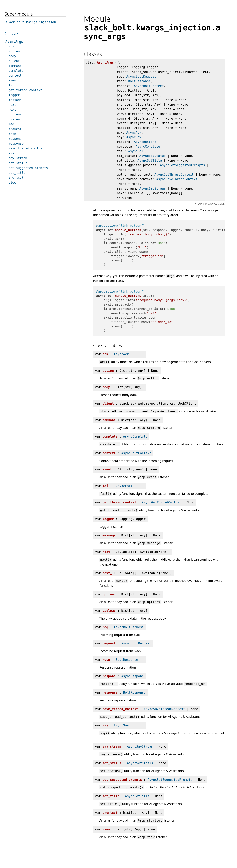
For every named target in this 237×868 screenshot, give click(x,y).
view (12, 182)
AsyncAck (134, 132)
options (15, 114)
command (15, 66)
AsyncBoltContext (149, 86)
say (11, 153)
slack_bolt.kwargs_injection (31, 22)
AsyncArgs (14, 42)
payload (15, 119)
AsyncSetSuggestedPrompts (182, 165)
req (11, 124)
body (12, 56)
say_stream (18, 158)
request (15, 129)
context (15, 76)
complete (16, 71)
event (13, 80)
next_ (13, 110)
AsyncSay (134, 137)
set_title (17, 173)
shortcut (16, 178)
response (16, 144)
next (12, 105)
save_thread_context (26, 148)
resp (12, 134)
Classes (12, 34)
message (15, 100)
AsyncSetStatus (153, 156)
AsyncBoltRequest (141, 76)
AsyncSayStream (153, 188)
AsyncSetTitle (150, 160)
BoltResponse (139, 81)
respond (15, 139)
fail (12, 85)
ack (11, 46)
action (14, 51)
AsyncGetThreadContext (174, 174)
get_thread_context (25, 90)
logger (14, 95)
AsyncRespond (145, 142)
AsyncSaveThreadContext (177, 179)
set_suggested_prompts (28, 168)
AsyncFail (137, 151)
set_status (18, 163)
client (14, 61)
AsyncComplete (148, 146)
